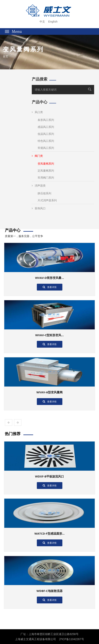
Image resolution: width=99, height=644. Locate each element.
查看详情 (50, 287)
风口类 (37, 112)
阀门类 (37, 156)
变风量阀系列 (46, 164)
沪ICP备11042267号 (72, 639)
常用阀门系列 (46, 178)
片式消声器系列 (47, 200)
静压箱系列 (44, 193)
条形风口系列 (46, 120)
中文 (42, 22)
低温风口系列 (46, 134)
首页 (5, 56)
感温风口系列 (46, 127)
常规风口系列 (46, 148)
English (53, 22)
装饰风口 (39, 208)
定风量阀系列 (46, 171)
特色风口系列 (46, 141)
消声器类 (39, 186)
